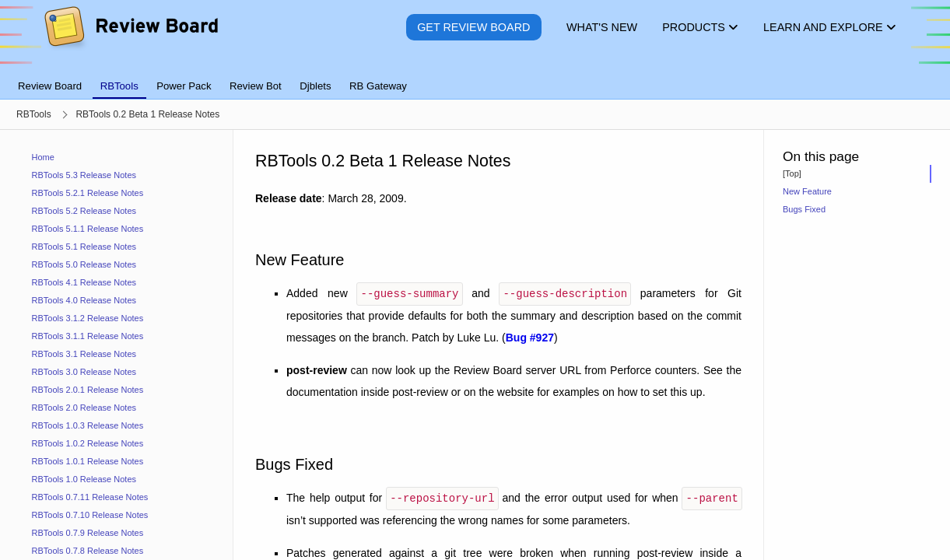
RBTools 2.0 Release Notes (84, 408)
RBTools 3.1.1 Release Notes (88, 336)
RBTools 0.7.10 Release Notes (90, 515)
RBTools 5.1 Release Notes (84, 247)
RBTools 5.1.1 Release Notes (88, 229)
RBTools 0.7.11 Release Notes (90, 497)
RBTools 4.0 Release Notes (84, 300)
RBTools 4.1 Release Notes (84, 282)
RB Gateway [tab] (378, 86)
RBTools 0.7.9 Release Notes (88, 533)
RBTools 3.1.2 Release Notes (88, 318)
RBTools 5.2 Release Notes (84, 211)
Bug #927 (530, 337)
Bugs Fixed (804, 209)
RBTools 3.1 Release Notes (84, 354)
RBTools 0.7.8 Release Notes (88, 551)
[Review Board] (130, 38)
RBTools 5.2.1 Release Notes (88, 193)
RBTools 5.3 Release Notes (84, 175)
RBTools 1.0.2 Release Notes (88, 443)
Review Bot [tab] (256, 86)
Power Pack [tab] (184, 86)
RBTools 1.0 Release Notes (84, 479)
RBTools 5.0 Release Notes (84, 264)
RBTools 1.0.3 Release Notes (88, 425)
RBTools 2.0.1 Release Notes (88, 390)
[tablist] (475, 77)
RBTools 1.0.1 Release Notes (88, 461)
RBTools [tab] (119, 86)
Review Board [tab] (50, 86)
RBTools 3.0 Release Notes (84, 372)
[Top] (792, 173)
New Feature (807, 191)
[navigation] (117, 345)
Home (43, 157)
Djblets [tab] (315, 86)
